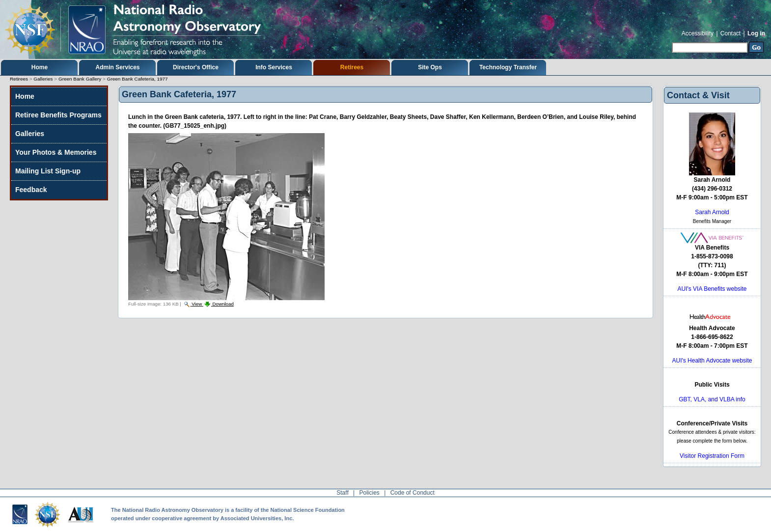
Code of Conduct (413, 493)
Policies (370, 493)
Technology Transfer (508, 67)
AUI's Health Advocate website (712, 361)
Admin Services (117, 67)
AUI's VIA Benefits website (712, 289)
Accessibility (698, 33)
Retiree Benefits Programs (58, 115)
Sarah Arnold (712, 212)
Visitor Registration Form (712, 456)
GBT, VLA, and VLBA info (712, 399)
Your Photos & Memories (56, 152)
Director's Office (196, 67)
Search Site (672, 41)
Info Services (274, 67)
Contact (730, 33)
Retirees (352, 67)
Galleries (43, 79)
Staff (342, 493)
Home (40, 67)
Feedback (31, 190)
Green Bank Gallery (80, 79)
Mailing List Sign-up (48, 171)
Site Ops (430, 67)
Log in (756, 33)
